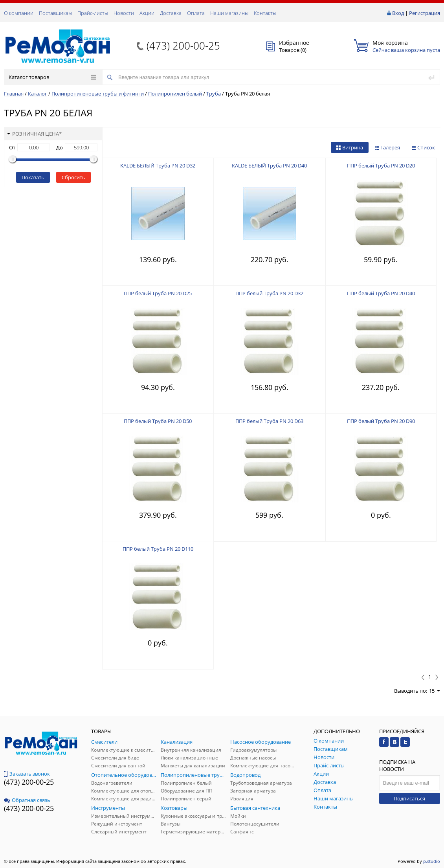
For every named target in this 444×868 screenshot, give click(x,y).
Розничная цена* (34, 134)
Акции (147, 13)
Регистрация (425, 13)
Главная (14, 94)
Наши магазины (229, 13)
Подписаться (409, 798)
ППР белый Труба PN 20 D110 (158, 549)
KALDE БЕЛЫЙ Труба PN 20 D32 (158, 166)
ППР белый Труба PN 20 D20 (381, 166)
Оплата (196, 13)
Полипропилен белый (175, 94)
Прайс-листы (93, 13)
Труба (214, 94)
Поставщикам (55, 13)
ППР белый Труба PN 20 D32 (269, 293)
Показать (33, 177)
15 (435, 691)
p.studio (432, 861)
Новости (124, 13)
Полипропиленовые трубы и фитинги (98, 94)
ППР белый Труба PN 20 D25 (158, 293)
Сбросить (73, 177)
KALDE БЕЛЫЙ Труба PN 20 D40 (269, 166)
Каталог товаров (52, 77)
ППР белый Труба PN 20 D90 (381, 421)
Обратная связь (27, 800)
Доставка (171, 13)
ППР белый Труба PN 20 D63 (269, 421)
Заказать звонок (27, 774)
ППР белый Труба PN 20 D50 (158, 421)
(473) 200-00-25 (183, 46)
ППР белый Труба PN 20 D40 (381, 293)
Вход (398, 13)
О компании (19, 13)
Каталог (38, 94)
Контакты (265, 13)
